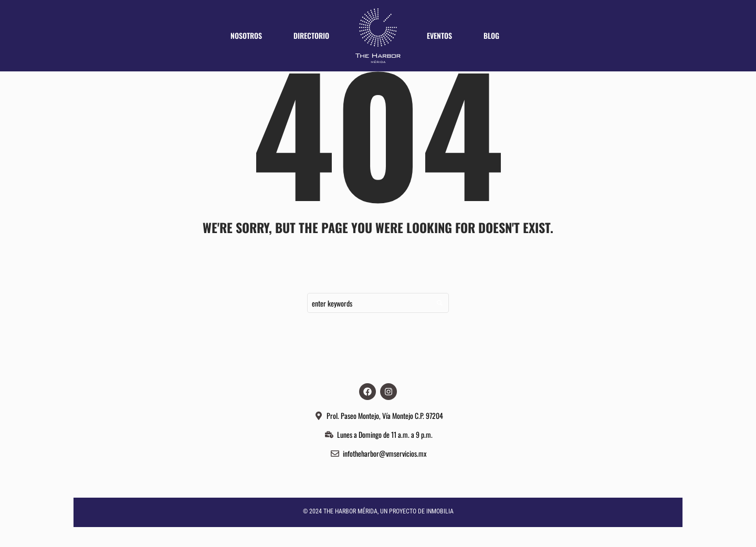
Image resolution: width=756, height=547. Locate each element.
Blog (491, 35)
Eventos (439, 35)
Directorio (311, 35)
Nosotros (246, 35)
